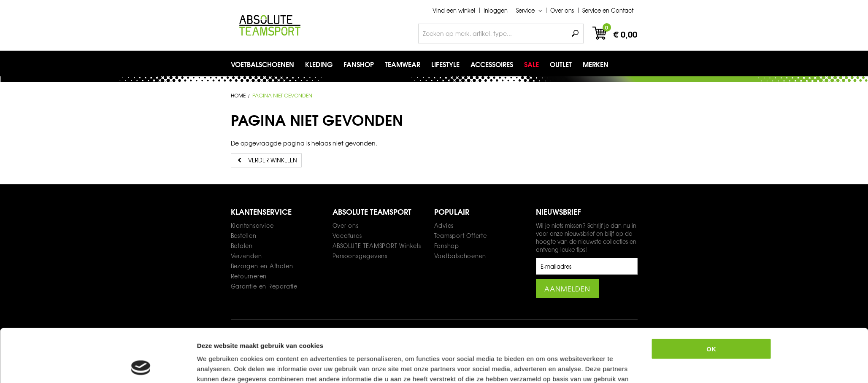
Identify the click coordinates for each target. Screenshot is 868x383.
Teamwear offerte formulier (433, 366)
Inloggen (496, 10)
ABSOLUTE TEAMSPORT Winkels (377, 246)
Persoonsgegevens (360, 256)
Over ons (562, 10)
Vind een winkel (454, 10)
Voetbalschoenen (460, 256)
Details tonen (532, 347)
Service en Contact (608, 10)
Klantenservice (252, 225)
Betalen (242, 246)
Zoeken (575, 34)
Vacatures (347, 236)
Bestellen (244, 236)
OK (711, 279)
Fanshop (447, 246)
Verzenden (246, 256)
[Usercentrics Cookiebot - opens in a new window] (141, 347)
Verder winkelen (273, 160)
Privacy (279, 366)
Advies (444, 225)
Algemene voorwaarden (341, 366)
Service (526, 10)
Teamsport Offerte (461, 236)
